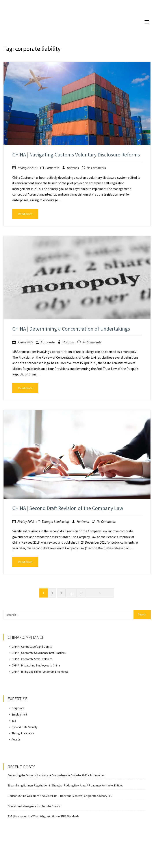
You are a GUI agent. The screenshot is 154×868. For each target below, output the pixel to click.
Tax (14, 721)
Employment (19, 715)
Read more (25, 214)
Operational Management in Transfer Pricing (34, 806)
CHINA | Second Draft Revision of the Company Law (68, 508)
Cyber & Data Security (25, 727)
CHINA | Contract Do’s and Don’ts (32, 647)
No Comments (96, 168)
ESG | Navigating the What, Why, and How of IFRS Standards (43, 817)
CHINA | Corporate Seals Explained (32, 659)
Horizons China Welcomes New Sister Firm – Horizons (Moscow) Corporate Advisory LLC (60, 796)
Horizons (73, 168)
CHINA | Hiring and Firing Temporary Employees (40, 672)
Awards (16, 740)
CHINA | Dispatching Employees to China (36, 665)
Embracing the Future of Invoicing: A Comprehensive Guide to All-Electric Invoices (56, 775)
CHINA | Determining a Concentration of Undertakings (71, 329)
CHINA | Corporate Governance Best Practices (39, 653)
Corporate (52, 168)
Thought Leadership (55, 522)
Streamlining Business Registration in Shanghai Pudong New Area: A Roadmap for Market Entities (65, 786)
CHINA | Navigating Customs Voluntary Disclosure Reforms (76, 155)
